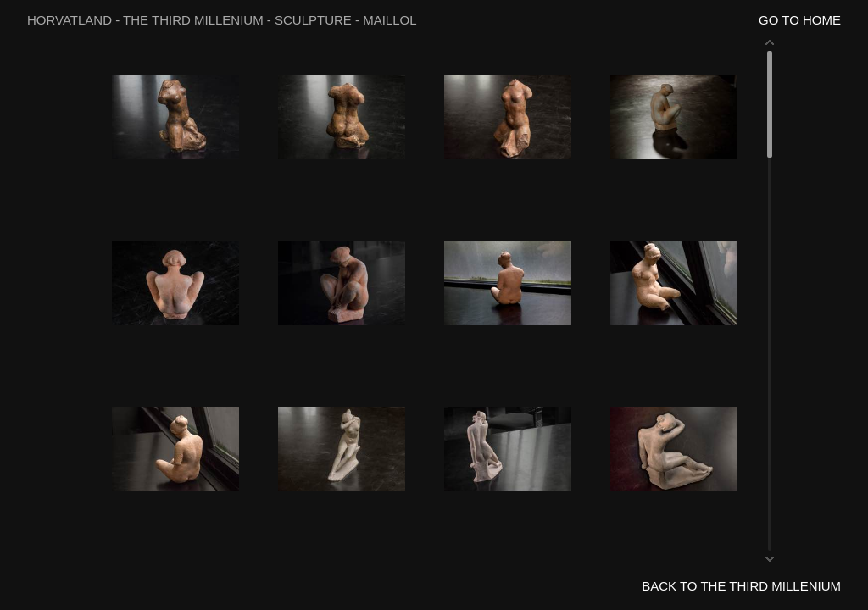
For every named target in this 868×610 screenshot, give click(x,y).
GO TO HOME (800, 20)
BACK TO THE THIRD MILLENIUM (741, 586)
